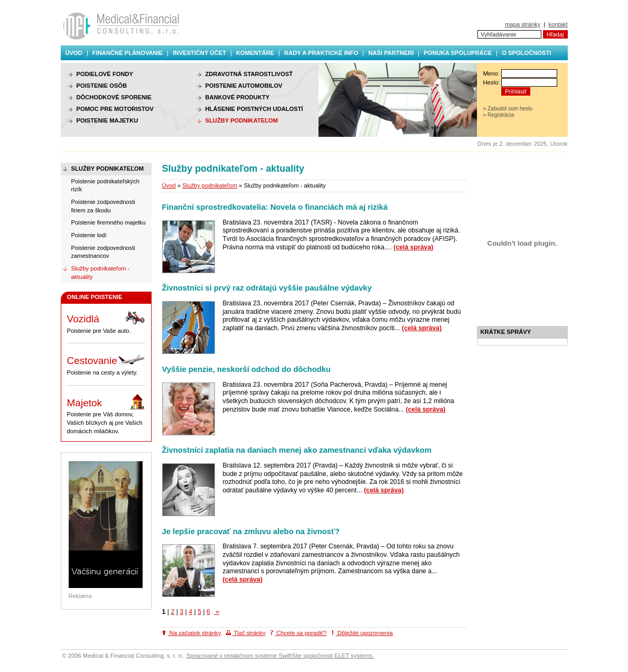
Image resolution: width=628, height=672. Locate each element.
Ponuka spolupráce (458, 53)
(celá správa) (413, 247)
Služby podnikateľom (210, 185)
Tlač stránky (246, 633)
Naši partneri (391, 53)
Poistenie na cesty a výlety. (106, 363)
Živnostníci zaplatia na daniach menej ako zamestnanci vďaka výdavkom (297, 450)
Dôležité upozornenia (362, 633)
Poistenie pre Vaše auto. (106, 322)
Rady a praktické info (321, 53)
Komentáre (255, 53)
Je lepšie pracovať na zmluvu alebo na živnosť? (251, 531)
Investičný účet (199, 53)
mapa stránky (523, 24)
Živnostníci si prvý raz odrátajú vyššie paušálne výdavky (267, 288)
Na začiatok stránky (192, 633)
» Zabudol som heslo (508, 109)
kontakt (558, 24)
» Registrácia (499, 115)
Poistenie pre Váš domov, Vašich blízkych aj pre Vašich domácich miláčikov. (106, 414)
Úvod (74, 53)
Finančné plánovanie (128, 53)
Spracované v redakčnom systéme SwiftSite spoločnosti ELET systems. (280, 656)
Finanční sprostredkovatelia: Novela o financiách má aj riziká (275, 207)
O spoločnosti (526, 53)
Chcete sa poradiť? (298, 633)
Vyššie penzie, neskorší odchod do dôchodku (246, 369)
